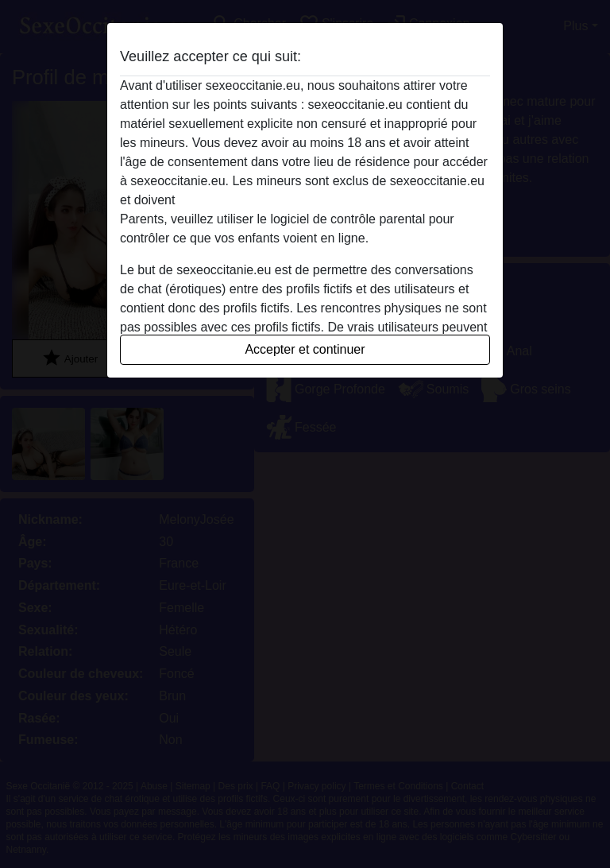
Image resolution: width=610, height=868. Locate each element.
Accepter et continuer (305, 349)
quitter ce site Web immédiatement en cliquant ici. (319, 200)
